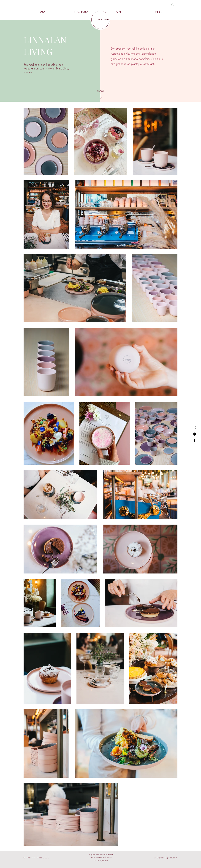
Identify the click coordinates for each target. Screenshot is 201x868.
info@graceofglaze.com (165, 858)
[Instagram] (194, 427)
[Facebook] (194, 441)
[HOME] (100, 20)
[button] (173, 5)
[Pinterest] (194, 434)
